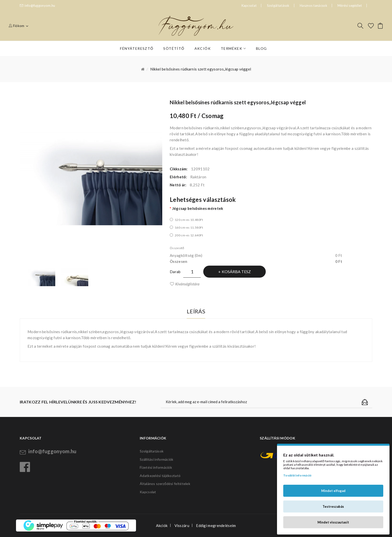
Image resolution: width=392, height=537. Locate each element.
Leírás (196, 311)
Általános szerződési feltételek (165, 484)
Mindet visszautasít (333, 522)
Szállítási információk (157, 459)
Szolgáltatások (278, 6)
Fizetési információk (156, 467)
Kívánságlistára (187, 284)
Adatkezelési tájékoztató (160, 476)
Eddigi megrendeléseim (216, 525)
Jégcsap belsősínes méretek (198, 208)
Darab (175, 272)
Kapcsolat (148, 492)
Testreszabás (333, 506)
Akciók (162, 525)
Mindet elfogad (333, 491)
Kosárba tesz (236, 272)
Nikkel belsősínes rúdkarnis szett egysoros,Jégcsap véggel (201, 69)
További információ (297, 475)
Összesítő (177, 248)
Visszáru (182, 525)
